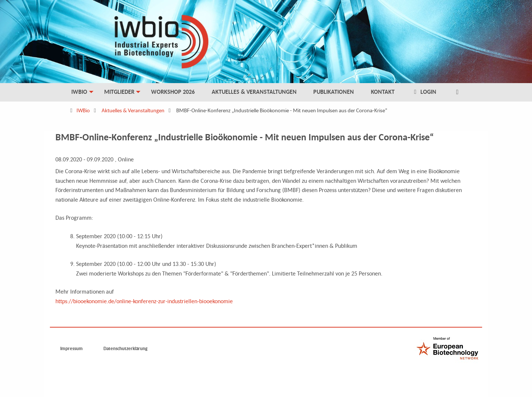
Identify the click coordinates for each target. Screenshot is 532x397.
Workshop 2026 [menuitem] (173, 92)
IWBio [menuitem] (79, 92)
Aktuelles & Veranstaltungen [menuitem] (254, 92)
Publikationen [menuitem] (334, 92)
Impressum (71, 348)
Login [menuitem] (424, 92)
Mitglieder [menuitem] (119, 92)
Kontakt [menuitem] (383, 92)
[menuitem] (457, 92)
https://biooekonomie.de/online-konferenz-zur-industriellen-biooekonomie (144, 301)
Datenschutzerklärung (125, 348)
